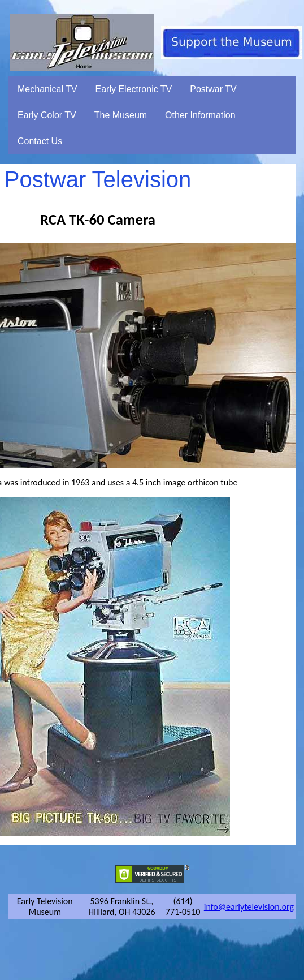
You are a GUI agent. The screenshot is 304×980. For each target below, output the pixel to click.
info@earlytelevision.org (249, 907)
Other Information (200, 115)
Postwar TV (213, 89)
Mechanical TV (47, 89)
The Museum (121, 115)
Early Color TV (47, 115)
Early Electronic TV (134, 89)
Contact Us (40, 141)
